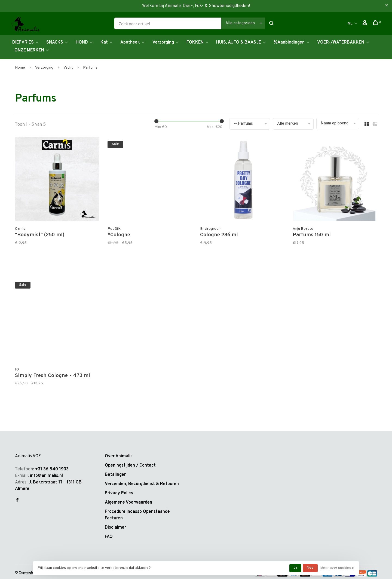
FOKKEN (195, 42)
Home (20, 68)
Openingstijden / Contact (130, 465)
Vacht (68, 68)
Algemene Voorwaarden (128, 503)
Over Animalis (119, 456)
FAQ (109, 537)
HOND (82, 42)
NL (350, 24)
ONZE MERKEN (29, 50)
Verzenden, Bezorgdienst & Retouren (142, 484)
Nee (310, 568)
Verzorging (163, 42)
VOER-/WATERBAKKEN (341, 42)
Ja (295, 568)
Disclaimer (115, 528)
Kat (104, 42)
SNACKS (55, 42)
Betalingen (116, 475)
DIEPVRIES (23, 42)
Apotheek (130, 42)
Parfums (90, 68)
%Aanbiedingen (289, 42)
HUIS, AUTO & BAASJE (239, 42)
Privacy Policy (119, 493)
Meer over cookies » (337, 568)
